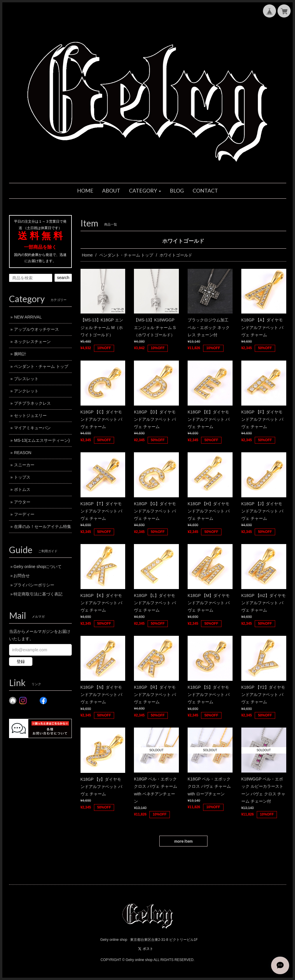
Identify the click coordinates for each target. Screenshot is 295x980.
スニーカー (24, 465)
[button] (145, 191)
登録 (21, 662)
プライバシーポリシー (34, 585)
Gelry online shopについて (37, 567)
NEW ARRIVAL (28, 317)
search (63, 278)
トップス (22, 477)
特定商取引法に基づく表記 (38, 594)
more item (183, 841)
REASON (23, 453)
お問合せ (22, 576)
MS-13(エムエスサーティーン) (42, 440)
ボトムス (22, 489)
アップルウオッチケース (36, 329)
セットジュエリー (30, 415)
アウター (22, 502)
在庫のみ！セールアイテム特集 (43, 527)
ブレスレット (26, 379)
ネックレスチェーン (32, 342)
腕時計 (20, 354)
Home (87, 255)
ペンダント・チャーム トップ (126, 255)
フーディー (24, 514)
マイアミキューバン (32, 428)
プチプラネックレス (32, 403)
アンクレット (26, 391)
